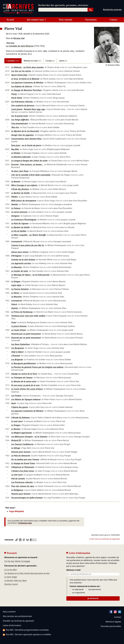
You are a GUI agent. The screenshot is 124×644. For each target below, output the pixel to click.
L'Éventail (16, 356)
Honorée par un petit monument (26, 334)
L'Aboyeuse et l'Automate (23, 467)
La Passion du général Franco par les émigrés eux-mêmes (37, 367)
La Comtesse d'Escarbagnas (24, 220)
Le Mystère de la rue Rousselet (25, 131)
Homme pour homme (21, 452)
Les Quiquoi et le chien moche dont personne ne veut (27, 573)
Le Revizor (16, 182)
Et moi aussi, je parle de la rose (25, 385)
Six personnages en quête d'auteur (27, 498)
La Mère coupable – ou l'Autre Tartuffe (29, 235)
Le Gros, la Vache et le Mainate (25, 79)
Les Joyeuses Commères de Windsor (27, 83)
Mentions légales (113, 622)
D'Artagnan (16, 256)
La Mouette (16, 267)
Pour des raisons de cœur (23, 486)
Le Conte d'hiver (19, 330)
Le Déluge (16, 448)
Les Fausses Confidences (22, 444)
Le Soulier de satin (20, 271)
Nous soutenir (66, 20)
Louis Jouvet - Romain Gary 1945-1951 (28, 109)
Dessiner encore (11, 584)
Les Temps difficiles (20, 120)
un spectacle (77, 589)
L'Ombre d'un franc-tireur (23, 471)
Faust (14, 322)
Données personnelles (111, 626)
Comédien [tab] (13, 61)
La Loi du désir (11, 570)
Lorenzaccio (17, 241)
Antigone (15, 216)
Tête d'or (15, 127)
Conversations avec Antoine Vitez (26, 139)
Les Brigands (17, 360)
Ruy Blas (15, 149)
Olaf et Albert (17, 352)
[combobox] (63, 10)
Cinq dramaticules (20, 124)
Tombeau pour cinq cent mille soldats (28, 316)
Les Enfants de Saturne (22, 86)
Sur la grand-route (20, 116)
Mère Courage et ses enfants (24, 185)
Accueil (10, 20)
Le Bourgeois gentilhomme (23, 363)
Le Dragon (16, 281)
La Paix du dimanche (21, 456)
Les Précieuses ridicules (22, 102)
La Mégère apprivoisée (22, 433)
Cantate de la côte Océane (23, 260)
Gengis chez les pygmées (23, 135)
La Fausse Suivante (20, 289)
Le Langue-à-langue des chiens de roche (29, 161)
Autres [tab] (63, 61)
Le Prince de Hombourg (22, 312)
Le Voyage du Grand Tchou (23, 463)
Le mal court (17, 421)
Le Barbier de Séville (21, 193)
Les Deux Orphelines (21, 344)
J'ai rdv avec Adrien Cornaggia (17, 561)
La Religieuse (17, 490)
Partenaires (91, 20)
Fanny (14, 94)
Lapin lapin (16, 285)
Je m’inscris (93, 598)
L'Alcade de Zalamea (20, 418)
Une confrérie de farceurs (23, 106)
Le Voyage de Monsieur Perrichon (26, 90)
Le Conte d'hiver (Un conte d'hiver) (27, 389)
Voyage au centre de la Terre (24, 374)
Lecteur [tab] (50, 61)
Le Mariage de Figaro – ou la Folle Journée (30, 275)
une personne (93, 589)
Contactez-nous (25, 523)
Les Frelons (16, 396)
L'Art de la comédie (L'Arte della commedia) (31, 175)
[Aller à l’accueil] (18, 13)
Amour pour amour (20, 252)
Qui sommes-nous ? (36, 20)
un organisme (77, 593)
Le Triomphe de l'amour (22, 378)
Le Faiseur (16, 208)
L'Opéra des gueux (20, 407)
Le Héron (15, 293)
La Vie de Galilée (19, 231)
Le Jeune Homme (19, 326)
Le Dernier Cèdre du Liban (15, 581)
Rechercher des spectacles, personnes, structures (63, 5)
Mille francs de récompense (24, 201)
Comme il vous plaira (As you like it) (28, 245)
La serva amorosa (19, 212)
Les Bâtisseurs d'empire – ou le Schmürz (29, 437)
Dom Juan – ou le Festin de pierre (26, 145)
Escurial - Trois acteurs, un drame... (27, 164)
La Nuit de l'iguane (20, 223)
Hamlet (15, 204)
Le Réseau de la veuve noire (24, 381)
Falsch (14, 304)
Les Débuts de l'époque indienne (26, 399)
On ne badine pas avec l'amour (25, 459)
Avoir (14, 403)
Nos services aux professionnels (17, 616)
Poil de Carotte (18, 479)
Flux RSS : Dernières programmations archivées (26, 630)
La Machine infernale (21, 157)
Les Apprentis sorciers (21, 263)
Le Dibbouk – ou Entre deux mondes (27, 67)
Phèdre (14, 197)
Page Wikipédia (17, 511)
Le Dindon (16, 153)
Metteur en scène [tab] (32, 61)
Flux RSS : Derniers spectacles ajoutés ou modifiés (27, 634)
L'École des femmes (20, 189)
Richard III (16, 440)
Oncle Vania (17, 98)
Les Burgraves (18, 348)
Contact (114, 20)
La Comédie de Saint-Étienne (20, 46)
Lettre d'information (12, 625)
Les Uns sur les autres (21, 71)
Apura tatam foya (19, 75)
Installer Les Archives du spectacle (18, 621)
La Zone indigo (11, 577)
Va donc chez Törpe (20, 171)
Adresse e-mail (73, 570)
